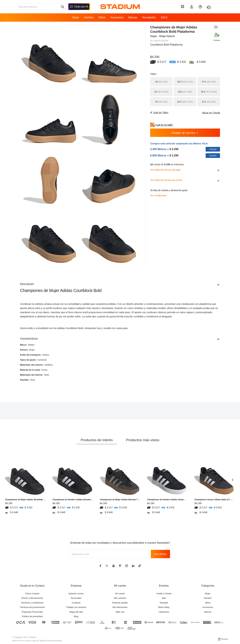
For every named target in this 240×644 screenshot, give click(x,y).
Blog (76, 616)
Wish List (120, 612)
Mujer (76, 17)
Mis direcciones (120, 607)
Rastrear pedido (120, 603)
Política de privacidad (32, 616)
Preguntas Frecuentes (32, 612)
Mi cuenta (120, 594)
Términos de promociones (32, 607)
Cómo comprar (32, 594)
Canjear (213, 149)
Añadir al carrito (185, 133)
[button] (62, 7)
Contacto (217, 40)
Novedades (149, 17)
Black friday (164, 607)
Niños (102, 17)
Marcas (133, 17)
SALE (164, 17)
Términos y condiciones (32, 603)
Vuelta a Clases (164, 594)
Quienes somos (76, 594)
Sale (164, 598)
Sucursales (76, 598)
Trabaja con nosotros (76, 607)
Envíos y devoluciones (32, 598)
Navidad (164, 603)
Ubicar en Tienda (209, 113)
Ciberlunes (164, 612)
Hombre (89, 17)
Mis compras (120, 598)
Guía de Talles (161, 112)
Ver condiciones (158, 195)
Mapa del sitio (76, 612)
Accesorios (117, 17)
